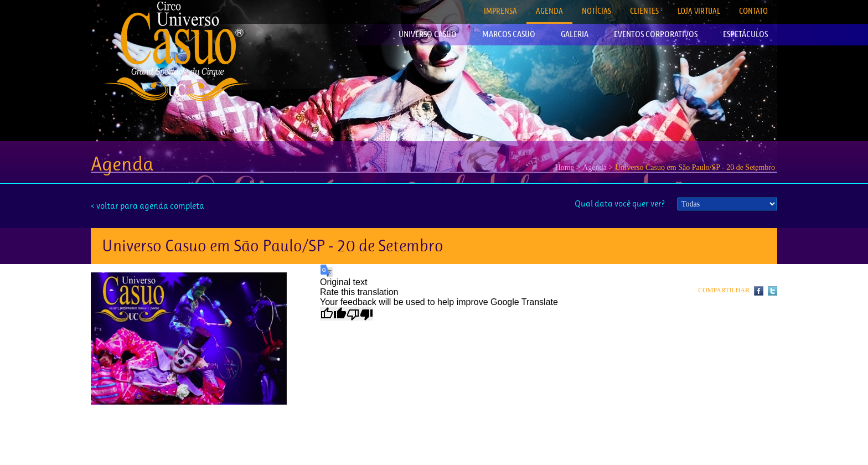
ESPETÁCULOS (745, 34)
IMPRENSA (500, 11)
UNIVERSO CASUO (428, 34)
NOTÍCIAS (596, 11)
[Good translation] (333, 314)
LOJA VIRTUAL (699, 11)
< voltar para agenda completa (148, 206)
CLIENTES (644, 11)
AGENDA (549, 11)
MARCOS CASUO (509, 34)
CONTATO (753, 11)
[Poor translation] (360, 314)
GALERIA (575, 34)
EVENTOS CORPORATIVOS (656, 34)
